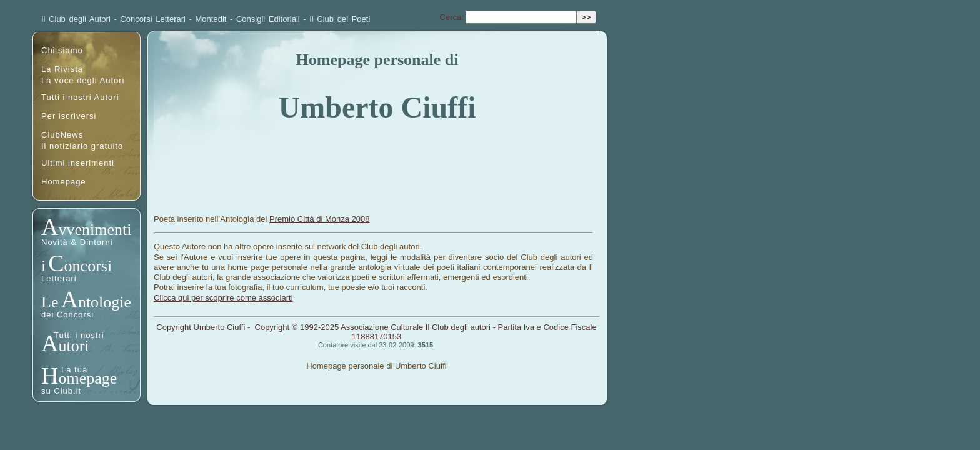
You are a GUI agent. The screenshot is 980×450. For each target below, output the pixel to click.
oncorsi (88, 266)
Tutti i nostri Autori (80, 97)
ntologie (105, 302)
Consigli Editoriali (268, 19)
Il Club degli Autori (76, 19)
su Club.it (61, 391)
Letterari (59, 278)
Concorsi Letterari (153, 19)
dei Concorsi (67, 315)
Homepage (64, 182)
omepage (87, 378)
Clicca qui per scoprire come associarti (223, 298)
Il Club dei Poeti (340, 19)
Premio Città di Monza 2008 (319, 219)
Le (50, 302)
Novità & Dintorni (77, 242)
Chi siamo (62, 50)
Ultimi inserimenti (78, 163)
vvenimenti (95, 230)
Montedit (211, 19)
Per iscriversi (69, 116)
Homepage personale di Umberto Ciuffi (377, 366)
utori (73, 346)
